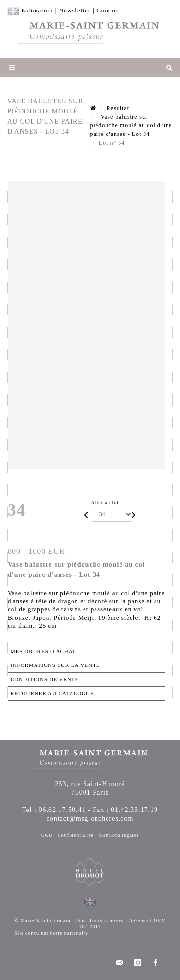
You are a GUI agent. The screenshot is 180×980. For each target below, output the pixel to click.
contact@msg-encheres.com (90, 818)
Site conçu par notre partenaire (51, 933)
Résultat (118, 108)
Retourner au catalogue (52, 693)
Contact (108, 10)
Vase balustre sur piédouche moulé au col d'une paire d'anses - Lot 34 (131, 125)
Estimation (37, 10)
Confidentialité (76, 835)
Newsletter (75, 10)
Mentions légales (119, 835)
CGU (47, 835)
